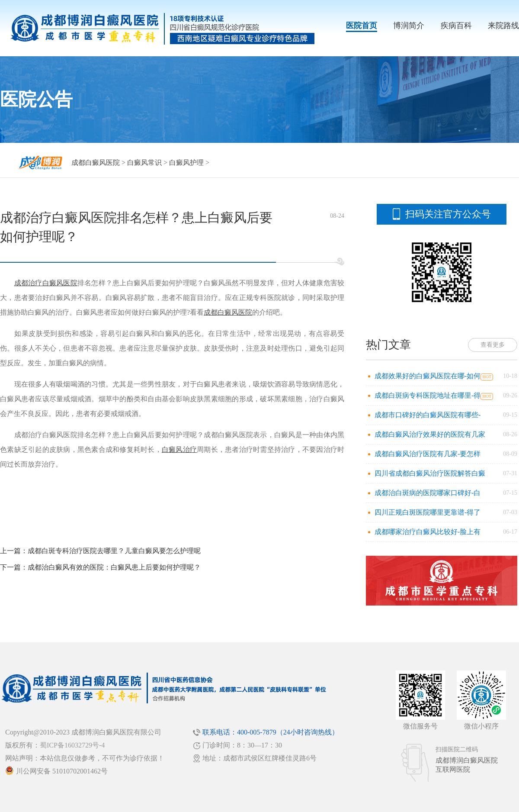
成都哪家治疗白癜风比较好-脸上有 (428, 532)
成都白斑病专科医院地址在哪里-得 (428, 395)
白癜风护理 (186, 163)
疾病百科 (456, 26)
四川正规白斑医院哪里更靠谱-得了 (428, 512)
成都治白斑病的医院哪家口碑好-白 (428, 493)
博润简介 (409, 26)
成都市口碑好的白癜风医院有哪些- (428, 415)
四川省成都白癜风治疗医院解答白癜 (430, 473)
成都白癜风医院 (96, 163)
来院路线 (503, 26)
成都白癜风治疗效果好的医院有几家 (430, 434)
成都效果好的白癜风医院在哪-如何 (428, 376)
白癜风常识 (144, 163)
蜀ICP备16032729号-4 (72, 745)
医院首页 (362, 26)
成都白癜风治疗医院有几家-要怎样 (428, 454)
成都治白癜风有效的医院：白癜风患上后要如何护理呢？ (114, 567)
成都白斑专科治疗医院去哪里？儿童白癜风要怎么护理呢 (114, 551)
